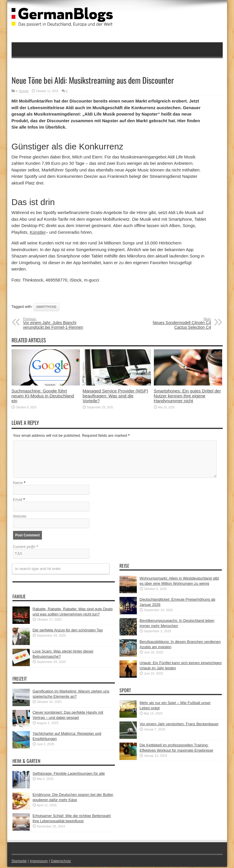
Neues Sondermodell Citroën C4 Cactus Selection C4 (176, 323)
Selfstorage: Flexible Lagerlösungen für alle (69, 775)
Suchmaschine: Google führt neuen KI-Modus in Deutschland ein (43, 396)
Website (20, 517)
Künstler (38, 232)
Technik (24, 91)
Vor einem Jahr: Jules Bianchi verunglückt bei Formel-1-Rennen (59, 323)
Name (18, 484)
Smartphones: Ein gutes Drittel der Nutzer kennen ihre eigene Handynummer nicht (187, 396)
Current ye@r (26, 548)
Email (18, 501)
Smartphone (46, 307)
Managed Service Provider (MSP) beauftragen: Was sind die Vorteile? (115, 396)
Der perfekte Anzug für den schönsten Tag (68, 631)
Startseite (20, 862)
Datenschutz (62, 862)
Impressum (40, 862)
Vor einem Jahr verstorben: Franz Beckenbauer (179, 725)
